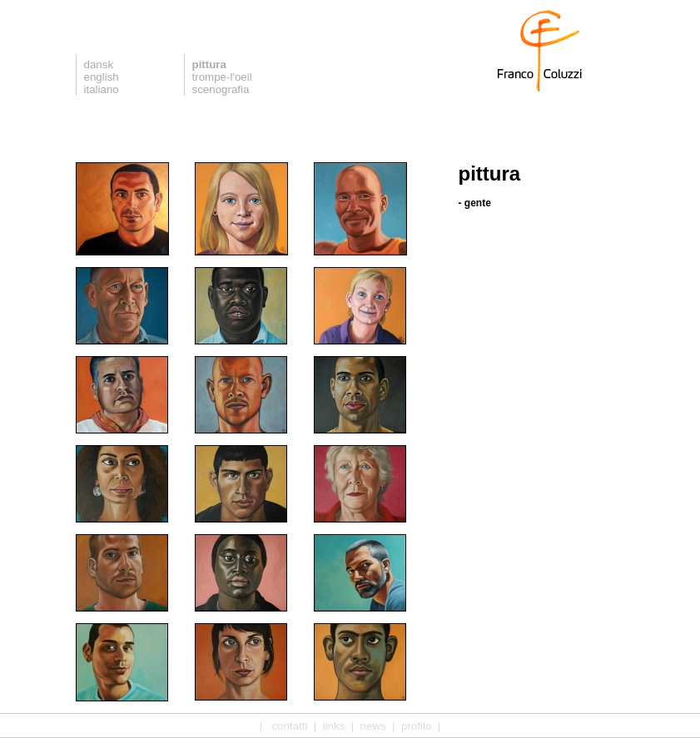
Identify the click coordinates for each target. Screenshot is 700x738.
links (334, 726)
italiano (102, 89)
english (102, 77)
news (373, 726)
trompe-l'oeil (222, 77)
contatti (289, 726)
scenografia (221, 89)
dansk (99, 64)
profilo (416, 726)
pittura (209, 64)
